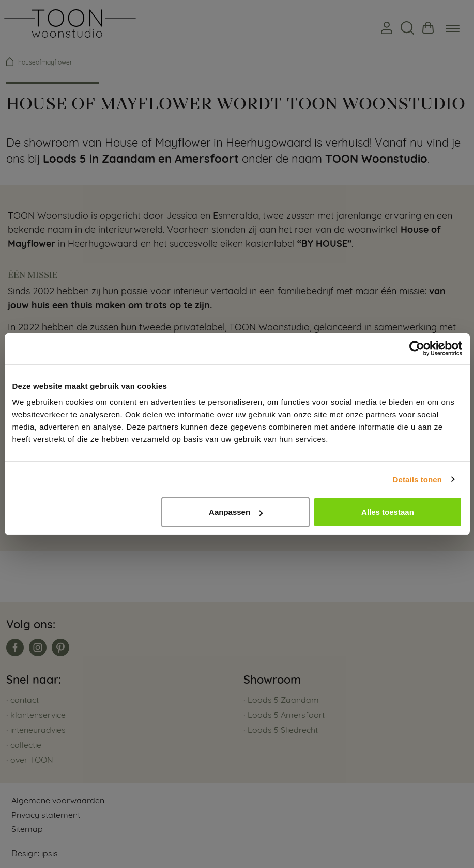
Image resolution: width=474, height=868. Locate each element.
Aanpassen (236, 512)
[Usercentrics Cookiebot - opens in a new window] (417, 348)
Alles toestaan (388, 512)
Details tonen (417, 479)
